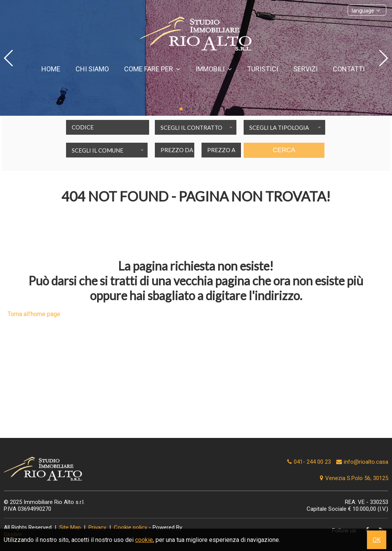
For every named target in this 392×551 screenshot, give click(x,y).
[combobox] (196, 127)
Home (51, 69)
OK (377, 540)
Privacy (97, 527)
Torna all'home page (34, 314)
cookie (144, 540)
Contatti (349, 69)
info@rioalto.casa (366, 462)
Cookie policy (131, 527)
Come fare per (152, 69)
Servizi (305, 69)
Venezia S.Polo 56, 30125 (353, 478)
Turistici (263, 69)
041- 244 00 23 (312, 462)
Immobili (214, 69)
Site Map (70, 527)
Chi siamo (92, 69)
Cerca (284, 150)
